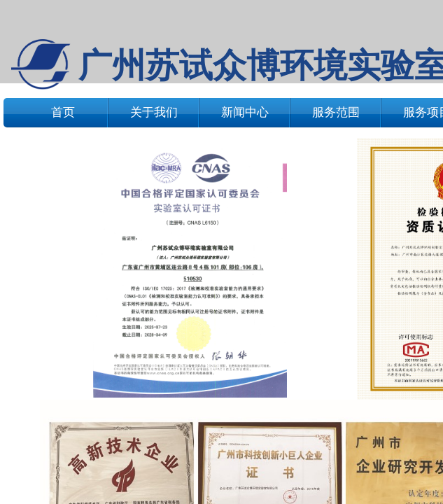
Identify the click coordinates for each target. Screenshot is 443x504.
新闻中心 (245, 112)
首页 (63, 112)
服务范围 (336, 112)
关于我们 (154, 112)
